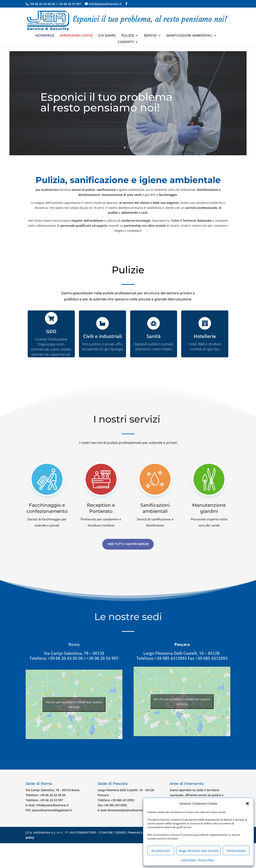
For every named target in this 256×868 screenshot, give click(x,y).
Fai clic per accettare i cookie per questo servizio (74, 704)
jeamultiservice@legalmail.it (52, 810)
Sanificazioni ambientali (189, 36)
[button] (247, 804)
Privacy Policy (206, 860)
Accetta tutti (161, 851)
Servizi (150, 36)
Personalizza (236, 851)
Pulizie (128, 36)
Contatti (126, 42)
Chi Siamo (107, 36)
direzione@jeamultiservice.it (127, 810)
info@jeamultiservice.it (52, 805)
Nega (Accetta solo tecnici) (199, 851)
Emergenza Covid (76, 36)
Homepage (45, 36)
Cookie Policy (189, 860)
